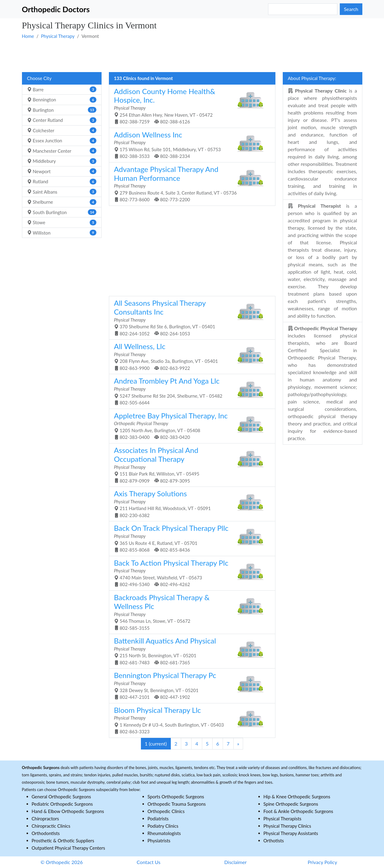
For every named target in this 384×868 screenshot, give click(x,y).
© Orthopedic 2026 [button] (62, 862)
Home (28, 36)
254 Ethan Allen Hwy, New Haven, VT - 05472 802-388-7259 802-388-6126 (190, 106)
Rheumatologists (164, 833)
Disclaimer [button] (235, 862)
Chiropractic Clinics (51, 826)
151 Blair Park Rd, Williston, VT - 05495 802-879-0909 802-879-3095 (190, 465)
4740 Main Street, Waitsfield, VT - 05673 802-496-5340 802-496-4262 (190, 573)
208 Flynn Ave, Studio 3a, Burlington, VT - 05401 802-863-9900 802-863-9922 (190, 356)
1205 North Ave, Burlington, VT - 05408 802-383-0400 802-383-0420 (190, 426)
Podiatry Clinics (163, 826)
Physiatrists (159, 841)
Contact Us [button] (149, 862)
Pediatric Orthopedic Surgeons (62, 804)
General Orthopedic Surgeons (61, 797)
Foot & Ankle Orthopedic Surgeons (298, 811)
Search (351, 9)
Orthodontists (46, 833)
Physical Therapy (58, 36)
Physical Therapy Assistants (291, 833)
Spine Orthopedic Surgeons (291, 804)
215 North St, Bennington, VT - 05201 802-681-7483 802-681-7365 (190, 651)
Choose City (39, 78)
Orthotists (274, 841)
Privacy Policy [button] (323, 862)
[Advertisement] (192, 55)
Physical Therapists (283, 819)
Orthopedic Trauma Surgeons (177, 804)
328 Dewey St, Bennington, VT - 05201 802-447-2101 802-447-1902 (190, 685)
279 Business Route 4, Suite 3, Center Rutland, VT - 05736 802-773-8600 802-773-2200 (190, 184)
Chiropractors (45, 819)
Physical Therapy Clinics (287, 826)
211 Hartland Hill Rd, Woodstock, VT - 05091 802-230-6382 (190, 503)
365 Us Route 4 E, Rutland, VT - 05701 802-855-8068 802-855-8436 (190, 538)
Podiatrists (158, 819)
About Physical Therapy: (312, 78)
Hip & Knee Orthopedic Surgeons (297, 797)
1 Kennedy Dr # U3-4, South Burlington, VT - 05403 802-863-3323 (190, 720)
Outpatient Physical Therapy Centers (68, 848)
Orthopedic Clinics (166, 811)
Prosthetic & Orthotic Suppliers (63, 841)
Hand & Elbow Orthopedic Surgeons (68, 811)
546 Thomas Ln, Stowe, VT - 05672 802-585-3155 (190, 612)
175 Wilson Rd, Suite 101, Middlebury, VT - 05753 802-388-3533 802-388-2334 (190, 145)
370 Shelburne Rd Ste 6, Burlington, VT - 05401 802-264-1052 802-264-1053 (190, 317)
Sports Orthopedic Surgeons (176, 797)
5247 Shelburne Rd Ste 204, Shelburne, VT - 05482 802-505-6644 (190, 391)
